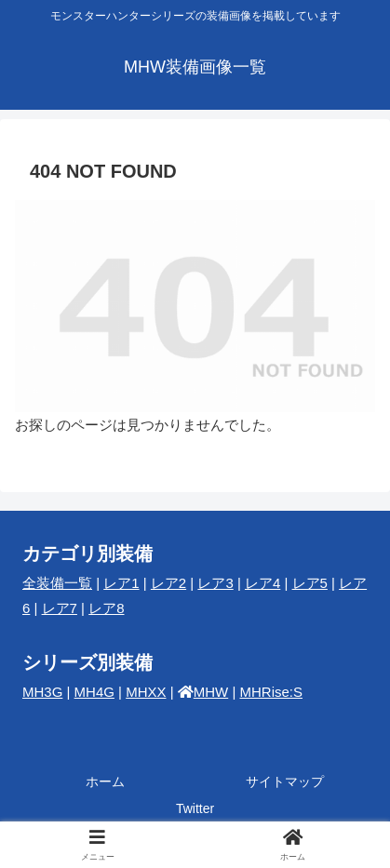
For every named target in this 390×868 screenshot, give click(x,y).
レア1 (121, 583)
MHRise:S (271, 692)
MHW (211, 692)
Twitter (195, 808)
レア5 (310, 583)
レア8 (106, 608)
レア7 (60, 608)
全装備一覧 (57, 583)
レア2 (168, 583)
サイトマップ (285, 781)
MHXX (146, 692)
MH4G (94, 692)
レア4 (262, 583)
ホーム (105, 781)
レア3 (215, 583)
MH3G (42, 692)
